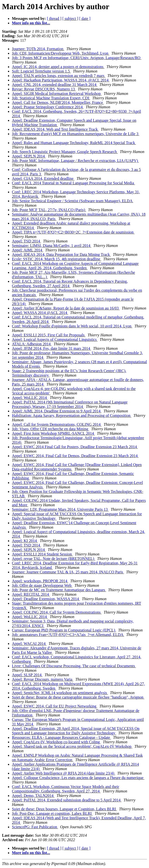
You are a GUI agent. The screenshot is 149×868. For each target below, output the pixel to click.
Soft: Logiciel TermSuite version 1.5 (41, 71)
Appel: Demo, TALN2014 (33, 796)
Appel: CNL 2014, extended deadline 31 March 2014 (55, 85)
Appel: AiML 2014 (28, 250)
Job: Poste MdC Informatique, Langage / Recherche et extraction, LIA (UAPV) (75, 161)
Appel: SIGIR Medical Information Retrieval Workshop (57, 94)
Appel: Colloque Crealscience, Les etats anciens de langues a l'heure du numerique (78, 778)
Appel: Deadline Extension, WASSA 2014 (46, 599)
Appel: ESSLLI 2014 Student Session (42, 554)
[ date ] (85, 19)
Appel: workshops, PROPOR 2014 (40, 581)
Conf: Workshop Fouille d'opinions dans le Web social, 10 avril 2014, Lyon (72, 326)
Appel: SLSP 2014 (27, 675)
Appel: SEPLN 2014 (29, 156)
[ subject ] (70, 19)
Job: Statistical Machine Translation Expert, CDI (51, 98)
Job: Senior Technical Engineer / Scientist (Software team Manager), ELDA (73, 201)
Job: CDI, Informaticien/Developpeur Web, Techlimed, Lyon (61, 53)
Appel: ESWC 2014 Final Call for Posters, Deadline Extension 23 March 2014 (75, 447)
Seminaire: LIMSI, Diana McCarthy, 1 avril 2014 (52, 246)
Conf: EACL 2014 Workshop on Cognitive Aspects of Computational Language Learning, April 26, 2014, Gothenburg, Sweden (75, 266)
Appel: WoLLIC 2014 (30, 398)
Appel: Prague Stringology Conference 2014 (48, 107)
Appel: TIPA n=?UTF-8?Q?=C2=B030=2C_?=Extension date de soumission (73, 232)
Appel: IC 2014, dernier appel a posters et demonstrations (58, 67)
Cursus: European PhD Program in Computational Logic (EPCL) (64, 630)
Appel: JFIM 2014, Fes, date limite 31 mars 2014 (52, 348)
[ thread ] (54, 19)
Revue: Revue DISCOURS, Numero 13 (44, 89)
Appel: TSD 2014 (26, 241)
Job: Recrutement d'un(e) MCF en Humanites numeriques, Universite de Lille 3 (76, 134)
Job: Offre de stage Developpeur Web (42, 585)
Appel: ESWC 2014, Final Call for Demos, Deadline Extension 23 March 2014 (75, 456)
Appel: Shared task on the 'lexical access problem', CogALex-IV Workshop (72, 746)
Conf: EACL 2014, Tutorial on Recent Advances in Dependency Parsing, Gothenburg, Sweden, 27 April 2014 (70, 284)
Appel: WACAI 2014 (29, 644)
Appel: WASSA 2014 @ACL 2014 (40, 313)
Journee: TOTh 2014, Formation (38, 49)
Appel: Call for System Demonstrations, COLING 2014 (57, 424)
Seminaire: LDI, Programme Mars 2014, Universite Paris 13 (60, 509)
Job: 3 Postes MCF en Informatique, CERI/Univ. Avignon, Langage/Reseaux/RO (77, 58)
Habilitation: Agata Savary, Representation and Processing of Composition (72, 415)
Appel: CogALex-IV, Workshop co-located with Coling (56, 742)
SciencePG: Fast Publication (35, 827)
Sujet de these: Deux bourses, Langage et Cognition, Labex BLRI (64, 809)
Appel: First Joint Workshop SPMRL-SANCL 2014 (53, 433)
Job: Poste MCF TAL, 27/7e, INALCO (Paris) (49, 210)
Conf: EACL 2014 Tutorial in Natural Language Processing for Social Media (74, 183)
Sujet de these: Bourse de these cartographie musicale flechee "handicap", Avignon (78, 697)
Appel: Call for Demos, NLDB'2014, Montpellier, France (58, 102)
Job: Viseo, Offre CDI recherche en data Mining (51, 429)
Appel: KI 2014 (25, 541)
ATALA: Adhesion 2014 (32, 344)
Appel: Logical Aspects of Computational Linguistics (55, 339)
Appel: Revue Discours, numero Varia (43, 679)
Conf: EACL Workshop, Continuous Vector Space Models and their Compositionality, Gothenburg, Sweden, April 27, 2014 (66, 789)
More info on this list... (31, 23)
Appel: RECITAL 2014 (31, 594)
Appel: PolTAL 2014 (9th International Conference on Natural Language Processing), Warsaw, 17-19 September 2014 (70, 404)
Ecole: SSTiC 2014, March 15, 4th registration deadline (57, 259)
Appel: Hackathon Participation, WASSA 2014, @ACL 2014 (61, 80)
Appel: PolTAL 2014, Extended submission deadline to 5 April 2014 (67, 800)
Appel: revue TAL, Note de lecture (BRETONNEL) (54, 559)
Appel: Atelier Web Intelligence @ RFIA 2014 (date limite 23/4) (64, 773)
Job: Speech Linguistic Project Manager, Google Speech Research (65, 152)
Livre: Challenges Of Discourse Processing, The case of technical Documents (74, 666)
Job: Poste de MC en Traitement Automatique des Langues (59, 590)
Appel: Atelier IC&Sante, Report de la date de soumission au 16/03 (66, 308)
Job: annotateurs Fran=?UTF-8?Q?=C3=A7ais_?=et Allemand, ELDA (68, 635)
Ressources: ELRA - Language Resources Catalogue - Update (61, 737)
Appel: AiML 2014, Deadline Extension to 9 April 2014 (57, 411)
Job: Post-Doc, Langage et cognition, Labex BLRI (52, 813)
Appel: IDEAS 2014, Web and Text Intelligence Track (55, 129)
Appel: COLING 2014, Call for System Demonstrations (57, 612)
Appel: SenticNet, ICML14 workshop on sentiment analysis (60, 693)
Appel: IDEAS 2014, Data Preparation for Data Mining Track (61, 255)
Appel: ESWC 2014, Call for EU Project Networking (55, 706)
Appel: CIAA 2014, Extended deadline (43, 178)
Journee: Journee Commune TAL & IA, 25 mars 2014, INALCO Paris (68, 572)
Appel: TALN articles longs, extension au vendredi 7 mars (59, 76)
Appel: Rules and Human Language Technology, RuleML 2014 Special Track (74, 143)
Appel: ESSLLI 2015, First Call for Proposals (49, 335)
